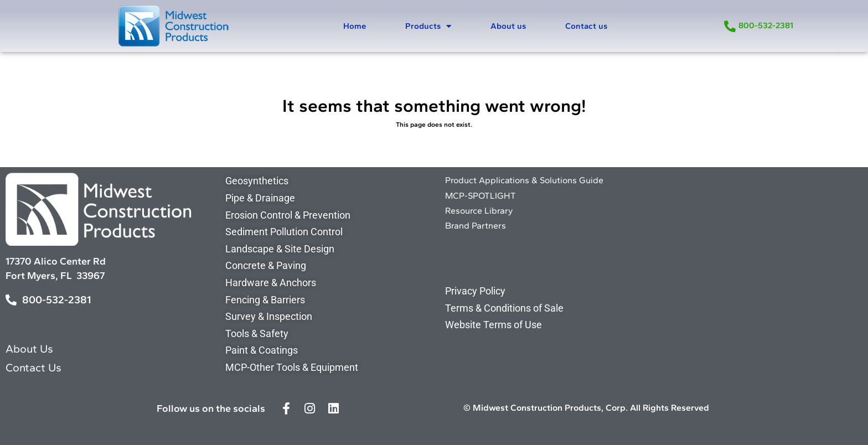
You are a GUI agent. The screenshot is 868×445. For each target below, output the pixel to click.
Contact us (586, 26)
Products (428, 26)
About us (508, 26)
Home (355, 26)
